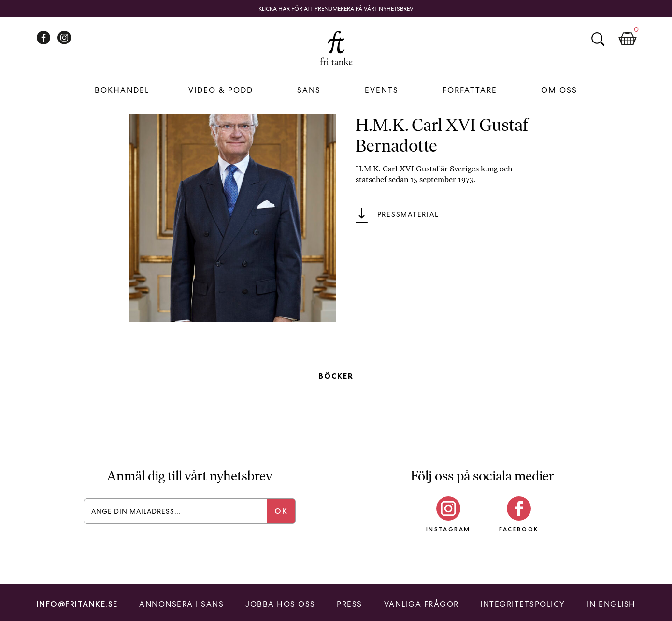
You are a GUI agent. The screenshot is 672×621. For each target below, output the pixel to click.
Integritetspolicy (523, 604)
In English (611, 604)
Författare (470, 90)
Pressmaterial (408, 214)
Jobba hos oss (280, 604)
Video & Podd (221, 90)
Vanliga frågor (422, 604)
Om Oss (559, 90)
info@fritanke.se (77, 604)
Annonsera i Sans (181, 604)
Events (382, 90)
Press (350, 604)
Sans (309, 90)
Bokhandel (122, 90)
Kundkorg (628, 39)
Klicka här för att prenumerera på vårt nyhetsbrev (336, 9)
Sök (598, 39)
